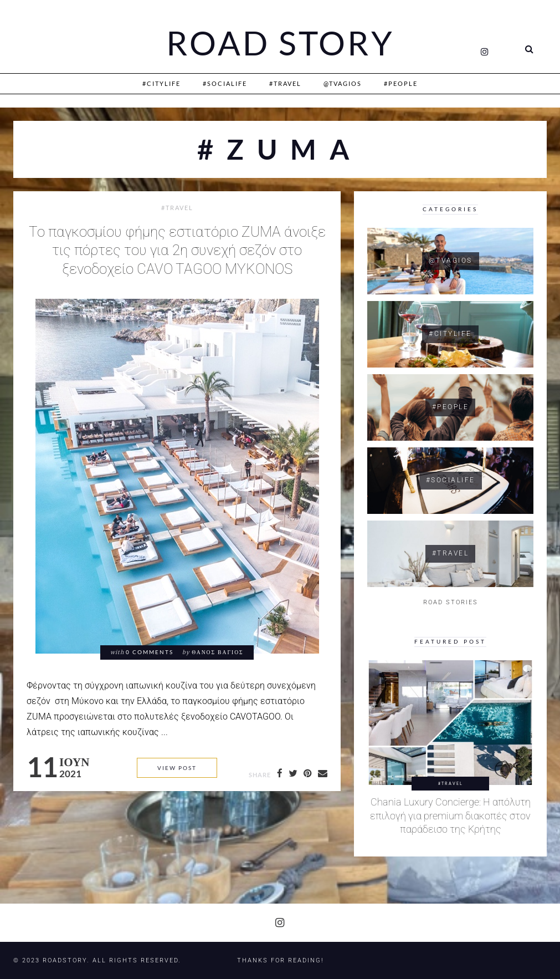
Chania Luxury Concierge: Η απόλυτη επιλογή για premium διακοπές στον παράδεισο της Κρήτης (450, 816)
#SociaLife (225, 83)
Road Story (280, 43)
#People (401, 83)
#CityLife (161, 83)
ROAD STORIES (451, 602)
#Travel (285, 83)
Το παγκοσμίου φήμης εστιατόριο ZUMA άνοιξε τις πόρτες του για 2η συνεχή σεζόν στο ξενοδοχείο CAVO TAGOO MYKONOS (177, 250)
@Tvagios (343, 83)
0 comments (150, 652)
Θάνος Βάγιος (217, 652)
